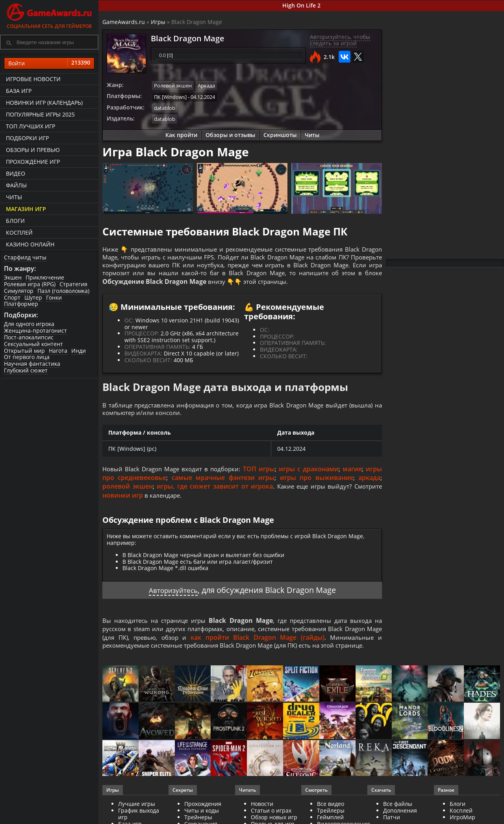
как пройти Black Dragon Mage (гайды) (266, 643)
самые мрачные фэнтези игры (223, 482)
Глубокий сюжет (26, 370)
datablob (165, 107)
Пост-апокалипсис (29, 337)
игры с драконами (310, 473)
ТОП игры (262, 473)
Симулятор (19, 291)
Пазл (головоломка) (63, 291)
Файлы (16, 185)
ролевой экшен (127, 491)
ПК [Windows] (170, 96)
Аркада (206, 85)
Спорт (12, 297)
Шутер (33, 297)
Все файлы (398, 810)
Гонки (54, 297)
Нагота (58, 351)
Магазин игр (26, 209)
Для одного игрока (29, 324)
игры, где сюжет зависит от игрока (213, 491)
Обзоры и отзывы (230, 134)
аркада (369, 482)
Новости (262, 810)
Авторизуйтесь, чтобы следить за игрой (340, 40)
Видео (16, 173)
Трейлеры (331, 817)
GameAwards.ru (124, 22)
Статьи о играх (271, 817)
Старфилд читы (25, 257)
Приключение (45, 277)
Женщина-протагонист (35, 331)
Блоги (15, 221)
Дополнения (400, 817)
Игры (158, 22)
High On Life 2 (301, 5)
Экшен (13, 277)
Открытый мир (24, 351)
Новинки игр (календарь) (44, 103)
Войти (49, 63)
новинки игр (123, 500)
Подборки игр (27, 138)
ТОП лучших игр (31, 126)
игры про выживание (317, 482)
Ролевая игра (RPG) (30, 284)
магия (353, 473)
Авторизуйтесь (173, 594)
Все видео (331, 810)
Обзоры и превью (33, 150)
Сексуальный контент (33, 344)
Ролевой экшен (173, 85)
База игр (19, 91)
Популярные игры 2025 (40, 114)
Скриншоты (280, 134)
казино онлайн (30, 244)
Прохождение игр (33, 162)
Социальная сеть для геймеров (49, 15)
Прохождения (203, 810)
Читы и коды (202, 817)
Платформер (21, 304)
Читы (14, 197)
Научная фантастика (32, 364)
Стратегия (73, 284)
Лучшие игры (137, 810)
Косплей (19, 232)
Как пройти (181, 134)
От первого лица (27, 357)
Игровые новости (33, 79)
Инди (79, 351)
